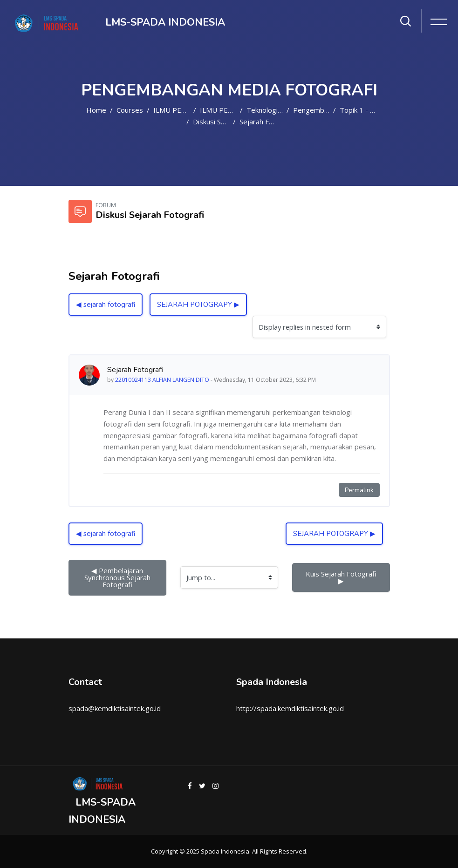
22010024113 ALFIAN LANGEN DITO (162, 380)
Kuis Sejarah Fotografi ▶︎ (342, 577)
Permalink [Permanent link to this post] (359, 490)
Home (96, 110)
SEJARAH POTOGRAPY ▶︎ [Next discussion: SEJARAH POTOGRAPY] (198, 305)
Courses (130, 110)
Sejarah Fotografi (267, 122)
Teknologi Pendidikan (280, 110)
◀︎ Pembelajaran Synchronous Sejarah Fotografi (118, 577)
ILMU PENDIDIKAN (184, 110)
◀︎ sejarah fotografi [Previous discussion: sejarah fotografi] (106, 305)
